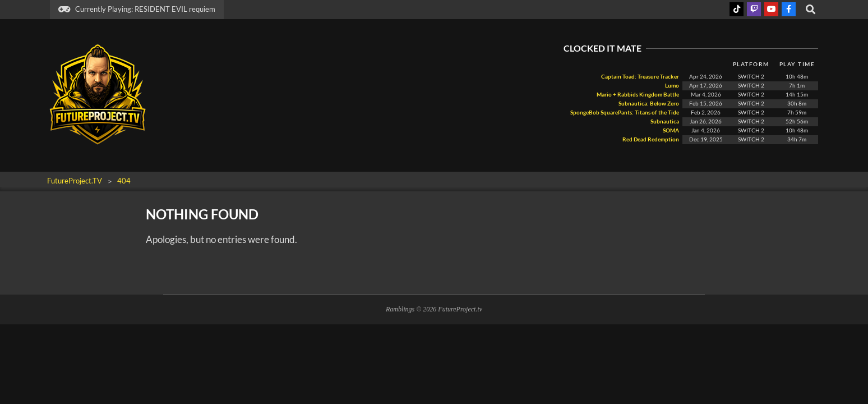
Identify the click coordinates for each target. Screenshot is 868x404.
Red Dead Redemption (650, 139)
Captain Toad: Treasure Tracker (640, 77)
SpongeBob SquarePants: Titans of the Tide (625, 113)
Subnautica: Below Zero (649, 104)
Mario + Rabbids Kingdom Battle (638, 95)
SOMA (670, 130)
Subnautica (665, 121)
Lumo (672, 86)
